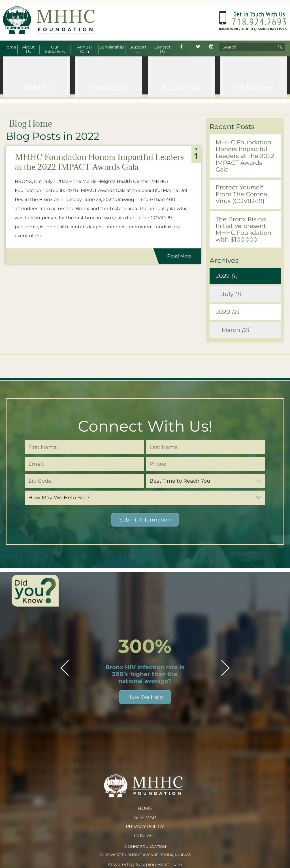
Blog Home (31, 123)
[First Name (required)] (85, 447)
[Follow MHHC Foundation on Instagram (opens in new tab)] (211, 47)
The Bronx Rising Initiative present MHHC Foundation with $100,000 (243, 229)
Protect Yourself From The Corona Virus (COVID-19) (241, 194)
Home (145, 808)
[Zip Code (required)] (85, 481)
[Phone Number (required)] (205, 464)
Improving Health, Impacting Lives (253, 29)
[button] (65, 668)
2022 (227, 276)
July (231, 294)
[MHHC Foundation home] (49, 32)
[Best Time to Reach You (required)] (205, 481)
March (235, 330)
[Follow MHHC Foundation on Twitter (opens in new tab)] (198, 47)
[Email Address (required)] (85, 464)
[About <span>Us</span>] (36, 75)
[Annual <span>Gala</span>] (181, 75)
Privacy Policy (145, 826)
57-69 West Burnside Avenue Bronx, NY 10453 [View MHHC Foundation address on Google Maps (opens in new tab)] (145, 855)
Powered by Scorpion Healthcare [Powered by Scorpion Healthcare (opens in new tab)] (145, 864)
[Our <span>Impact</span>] (109, 75)
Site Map (145, 817)
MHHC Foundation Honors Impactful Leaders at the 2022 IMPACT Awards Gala (99, 162)
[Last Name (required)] (205, 447)
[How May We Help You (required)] (145, 498)
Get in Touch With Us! (260, 14)
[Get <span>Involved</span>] (254, 75)
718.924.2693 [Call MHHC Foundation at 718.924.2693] (259, 22)
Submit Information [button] (145, 520)
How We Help (145, 697)
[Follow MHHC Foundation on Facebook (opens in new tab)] (182, 47)
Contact (145, 836)
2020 (227, 312)
